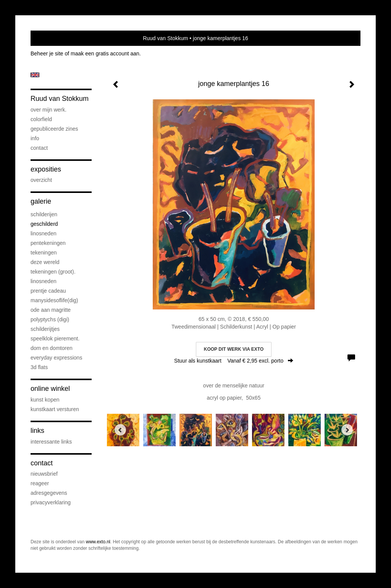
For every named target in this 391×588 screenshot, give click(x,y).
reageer (40, 483)
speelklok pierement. (55, 339)
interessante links (51, 442)
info (35, 138)
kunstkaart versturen (55, 409)
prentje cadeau (48, 291)
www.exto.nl (98, 542)
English (35, 75)
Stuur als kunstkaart (234, 361)
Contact (39, 148)
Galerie (41, 201)
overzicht (41, 180)
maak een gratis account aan (105, 53)
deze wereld (45, 262)
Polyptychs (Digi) (50, 319)
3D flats (39, 367)
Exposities (46, 169)
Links (37, 431)
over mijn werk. (48, 110)
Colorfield (41, 119)
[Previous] (120, 430)
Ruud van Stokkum (165, 38)
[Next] (347, 430)
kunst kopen (45, 400)
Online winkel (50, 389)
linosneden (44, 233)
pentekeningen (48, 243)
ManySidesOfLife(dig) (54, 300)
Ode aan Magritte (51, 310)
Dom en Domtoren (52, 348)
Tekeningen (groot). (53, 272)
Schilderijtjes (45, 329)
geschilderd (44, 224)
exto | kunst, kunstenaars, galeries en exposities (52, 38)
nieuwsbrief (44, 474)
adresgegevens (49, 493)
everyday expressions (56, 358)
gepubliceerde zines (54, 129)
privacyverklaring (51, 502)
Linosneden (44, 281)
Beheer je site (47, 53)
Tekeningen (44, 253)
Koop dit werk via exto (234, 349)
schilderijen (44, 214)
